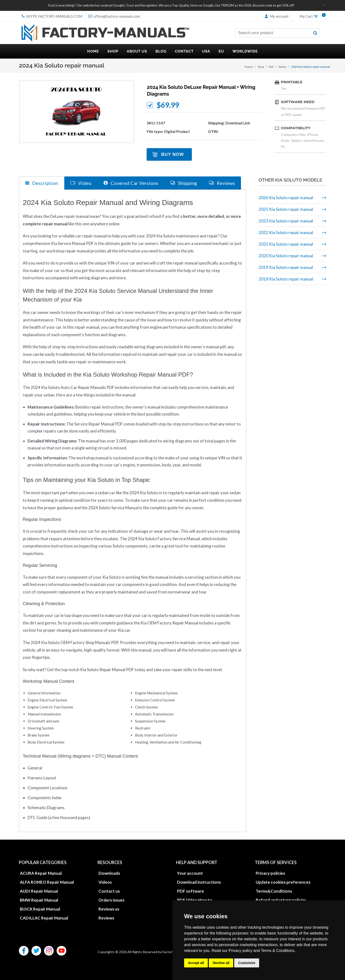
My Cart (311, 16)
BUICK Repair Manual (40, 909)
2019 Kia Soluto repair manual (286, 267)
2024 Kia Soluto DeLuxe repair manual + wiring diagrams (201, 91)
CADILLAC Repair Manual (44, 918)
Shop (261, 67)
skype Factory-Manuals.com (52, 16)
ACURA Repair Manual (41, 873)
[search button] (315, 33)
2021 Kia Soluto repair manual (286, 244)
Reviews (106, 918)
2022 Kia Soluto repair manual (286, 232)
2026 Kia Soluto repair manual (286, 198)
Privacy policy (240, 951)
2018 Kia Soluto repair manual (286, 279)
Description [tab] (42, 183)
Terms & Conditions (278, 951)
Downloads (109, 873)
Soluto (282, 67)
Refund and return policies (281, 900)
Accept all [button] (196, 963)
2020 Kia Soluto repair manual (286, 256)
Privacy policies (270, 873)
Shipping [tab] (184, 183)
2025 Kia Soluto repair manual (286, 209)
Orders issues (111, 900)
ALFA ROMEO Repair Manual (47, 882)
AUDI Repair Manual (39, 891)
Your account (190, 873)
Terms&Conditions (274, 891)
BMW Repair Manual (39, 900)
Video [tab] (81, 183)
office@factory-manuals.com (114, 16)
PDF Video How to (195, 900)
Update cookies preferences (283, 882)
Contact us (109, 891)
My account (277, 16)
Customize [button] (247, 963)
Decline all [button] (221, 963)
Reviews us (109, 909)
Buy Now (172, 154)
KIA (271, 67)
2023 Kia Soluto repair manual (286, 221)
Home (249, 67)
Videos (105, 882)
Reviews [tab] (222, 183)
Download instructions (199, 882)
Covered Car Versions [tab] (131, 183)
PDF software (191, 891)
